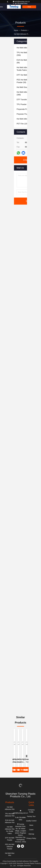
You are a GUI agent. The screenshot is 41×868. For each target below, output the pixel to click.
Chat (29, 7)
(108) (22, 124)
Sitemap (31, 834)
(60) (25, 114)
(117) (24, 104)
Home (16, 30)
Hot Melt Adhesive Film (22, 34)
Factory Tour (31, 816)
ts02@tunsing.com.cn (21, 2)
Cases (31, 830)
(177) (26, 100)
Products (24, 30)
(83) (26, 87)
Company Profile (31, 811)
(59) (26, 109)
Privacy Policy (31, 838)
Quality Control (31, 821)
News (31, 825)
